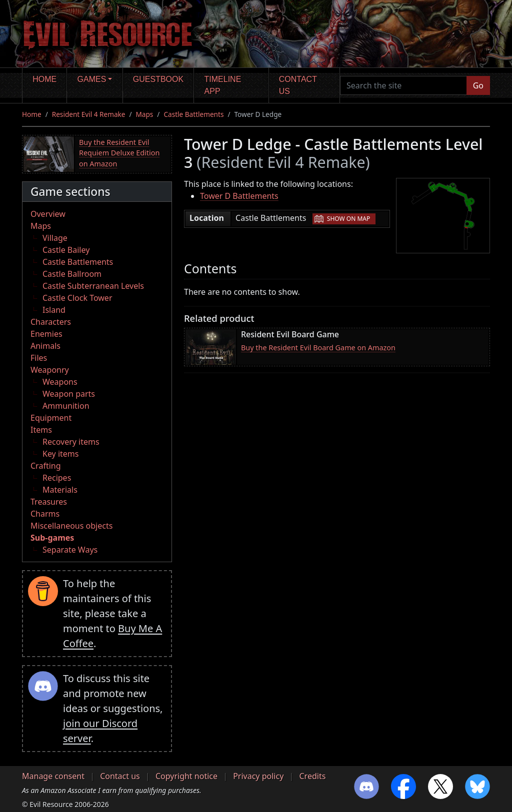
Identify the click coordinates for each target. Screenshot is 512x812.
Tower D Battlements (239, 196)
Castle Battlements (193, 114)
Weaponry (50, 370)
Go (478, 85)
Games (92, 79)
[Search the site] (403, 85)
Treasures (49, 502)
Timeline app (223, 85)
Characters (51, 322)
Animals (45, 346)
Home (44, 79)
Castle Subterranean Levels (93, 286)
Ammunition (66, 406)
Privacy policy (258, 776)
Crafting (46, 466)
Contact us (298, 85)
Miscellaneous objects (71, 526)
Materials (60, 490)
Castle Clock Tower (77, 298)
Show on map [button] (348, 219)
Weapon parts (69, 394)
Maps (145, 114)
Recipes (57, 478)
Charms (45, 514)
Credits (312, 776)
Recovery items (71, 442)
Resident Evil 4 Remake (89, 114)
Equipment (51, 418)
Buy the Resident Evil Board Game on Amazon (318, 348)
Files (39, 358)
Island (54, 310)
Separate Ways (70, 550)
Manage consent (53, 776)
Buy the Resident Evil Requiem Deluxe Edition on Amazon (119, 153)
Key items (60, 454)
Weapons (60, 382)
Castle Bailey (66, 250)
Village (55, 238)
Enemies (46, 334)
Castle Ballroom (72, 274)
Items (41, 430)
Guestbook (158, 79)
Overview (48, 214)
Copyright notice (186, 776)
